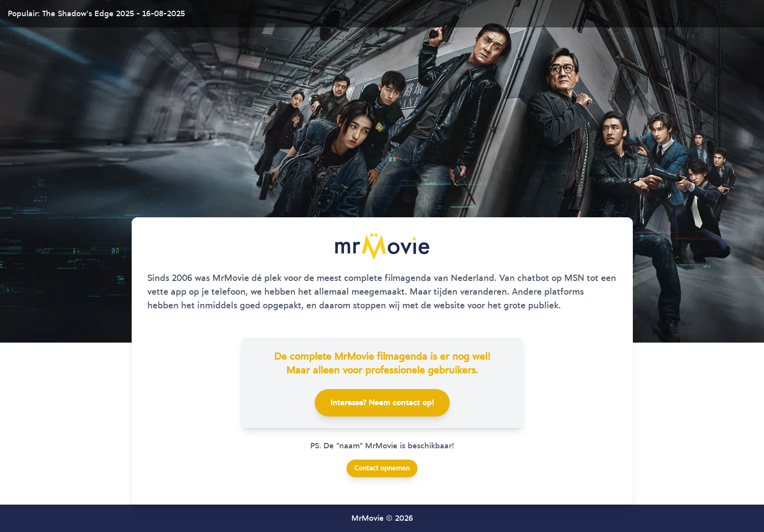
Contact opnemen (382, 468)
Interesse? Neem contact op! (382, 403)
